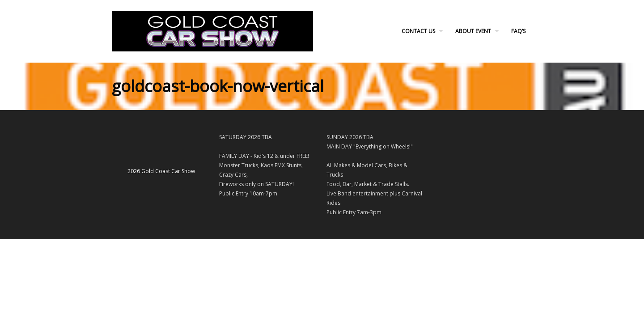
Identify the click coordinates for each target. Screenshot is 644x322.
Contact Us (418, 31)
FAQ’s (518, 31)
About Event (473, 31)
